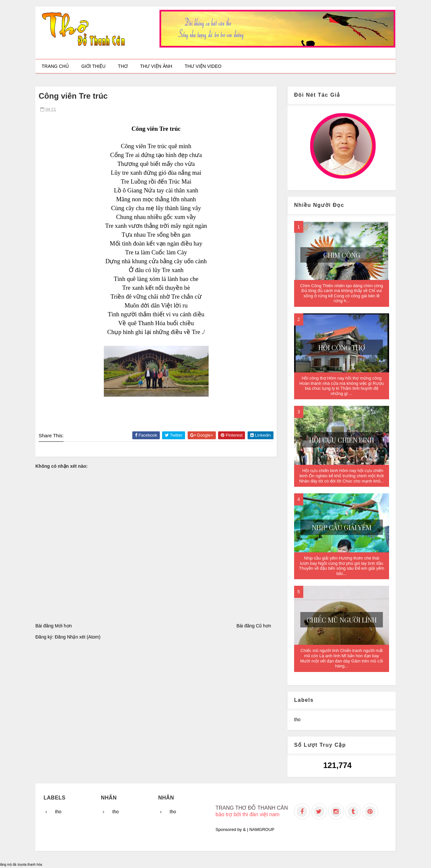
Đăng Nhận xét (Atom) (78, 637)
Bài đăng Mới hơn (54, 626)
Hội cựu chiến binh (342, 440)
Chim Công (342, 255)
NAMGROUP (262, 829)
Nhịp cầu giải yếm (342, 527)
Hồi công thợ (342, 347)
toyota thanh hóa (30, 865)
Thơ (123, 66)
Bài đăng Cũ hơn (254, 626)
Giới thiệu (93, 66)
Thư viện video (203, 66)
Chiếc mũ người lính (342, 620)
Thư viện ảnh (156, 66)
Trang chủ (55, 66)
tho (297, 720)
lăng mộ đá (8, 865)
